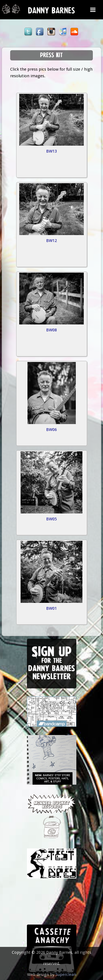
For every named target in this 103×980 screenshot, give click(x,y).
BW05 (51, 519)
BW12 (51, 241)
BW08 (51, 330)
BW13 (51, 151)
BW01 (51, 608)
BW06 (51, 430)
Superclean (66, 974)
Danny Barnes (51, 12)
